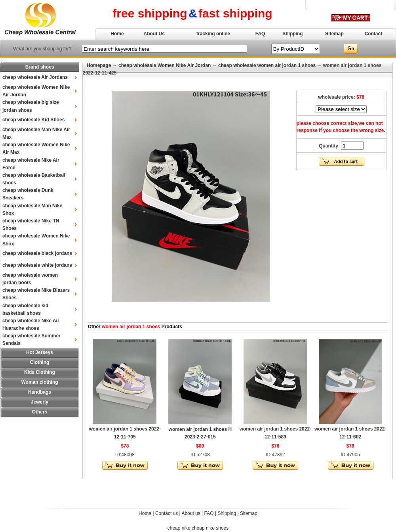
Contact (374, 34)
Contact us (167, 513)
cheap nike (179, 528)
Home (117, 34)
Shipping (292, 34)
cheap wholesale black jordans (37, 253)
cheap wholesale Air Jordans (35, 77)
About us (191, 513)
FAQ (260, 34)
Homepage (99, 65)
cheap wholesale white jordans (37, 265)
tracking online (213, 34)
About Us (154, 34)
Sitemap (334, 34)
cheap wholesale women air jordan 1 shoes (267, 65)
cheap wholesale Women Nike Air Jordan (165, 65)
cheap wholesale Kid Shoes (33, 120)
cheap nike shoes (210, 528)
